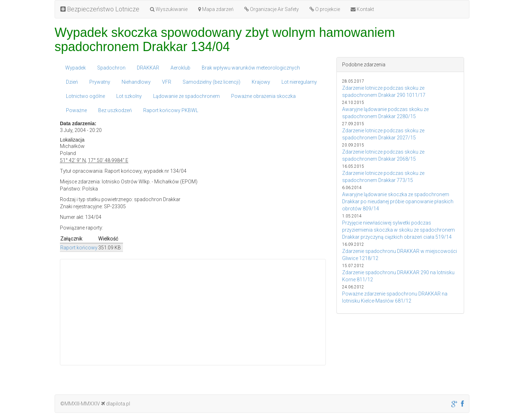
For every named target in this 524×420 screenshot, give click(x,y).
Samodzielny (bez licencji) (211, 82)
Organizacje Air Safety (272, 9)
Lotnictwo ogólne (85, 96)
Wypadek (76, 68)
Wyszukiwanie (169, 9)
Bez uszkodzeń (115, 110)
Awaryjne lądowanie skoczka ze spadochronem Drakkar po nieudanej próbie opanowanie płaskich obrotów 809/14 (398, 201)
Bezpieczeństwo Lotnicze (100, 9)
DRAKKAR (148, 68)
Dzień (72, 82)
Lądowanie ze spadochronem (186, 96)
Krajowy (261, 82)
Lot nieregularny (299, 82)
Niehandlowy (136, 82)
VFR (167, 82)
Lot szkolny (129, 96)
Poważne (76, 110)
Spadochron (111, 68)
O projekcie (325, 9)
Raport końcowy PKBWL (171, 110)
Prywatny (100, 82)
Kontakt (362, 9)
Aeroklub (180, 68)
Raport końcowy (79, 248)
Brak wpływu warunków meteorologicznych (251, 68)
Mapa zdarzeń (216, 9)
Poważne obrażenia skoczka (263, 96)
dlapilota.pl (116, 404)
